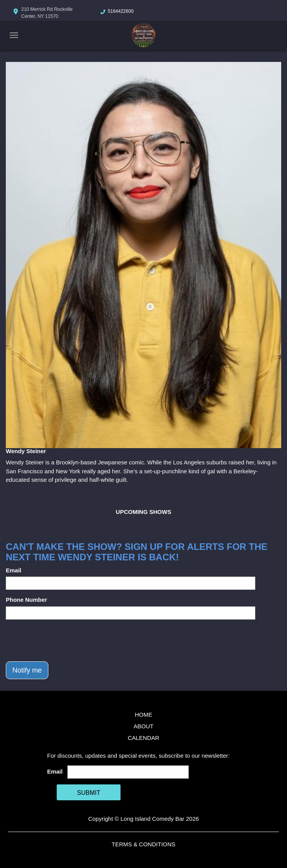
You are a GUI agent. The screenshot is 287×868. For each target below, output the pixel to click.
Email (14, 570)
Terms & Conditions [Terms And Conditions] (143, 844)
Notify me (27, 670)
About (143, 726)
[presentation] (65, 640)
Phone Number (26, 600)
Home (144, 715)
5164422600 (121, 11)
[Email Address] (128, 772)
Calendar (143, 738)
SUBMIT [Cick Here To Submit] (89, 793)
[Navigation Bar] (14, 35)
